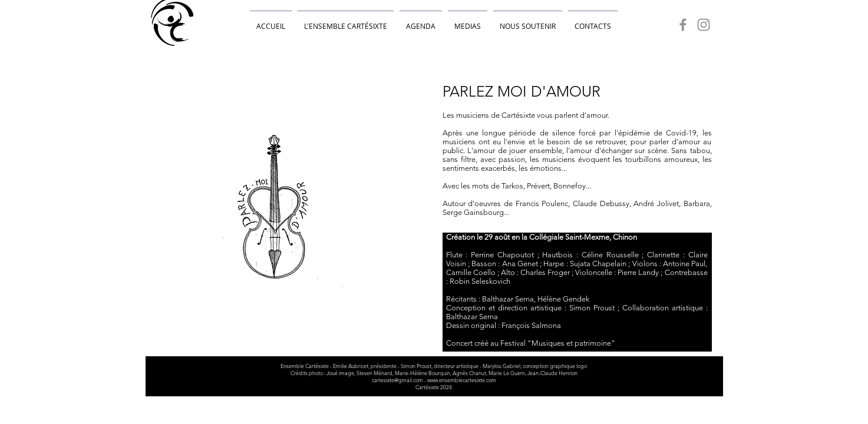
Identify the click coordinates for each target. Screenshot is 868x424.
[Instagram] (704, 25)
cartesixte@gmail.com (397, 380)
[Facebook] (683, 25)
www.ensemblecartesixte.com (462, 380)
